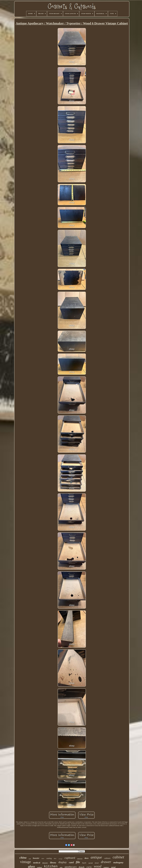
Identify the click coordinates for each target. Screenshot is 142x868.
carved (91, 863)
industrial (80, 859)
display (63, 862)
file (78, 862)
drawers (45, 863)
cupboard (70, 858)
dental (97, 863)
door (55, 858)
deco (86, 858)
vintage (25, 862)
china (23, 858)
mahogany (118, 862)
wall (30, 859)
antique (96, 857)
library (53, 863)
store (43, 858)
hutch (84, 863)
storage (60, 859)
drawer (106, 862)
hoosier (36, 858)
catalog (49, 858)
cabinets (107, 858)
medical (37, 863)
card (71, 862)
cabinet (118, 857)
